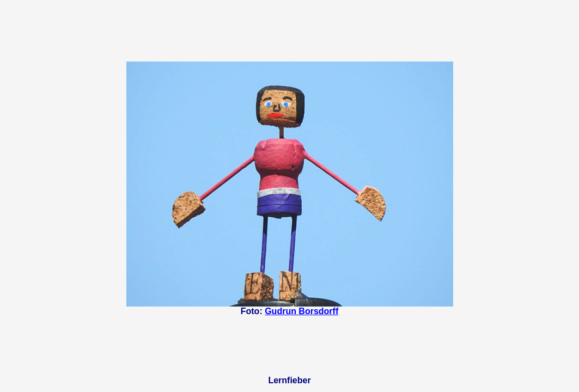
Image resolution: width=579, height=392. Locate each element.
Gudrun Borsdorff (301, 311)
